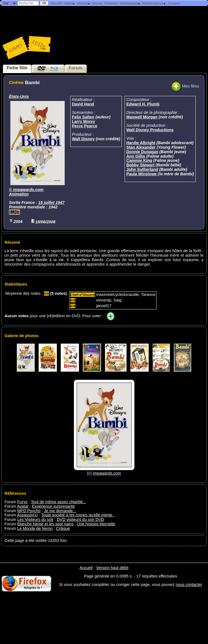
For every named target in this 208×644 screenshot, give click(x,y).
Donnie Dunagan (142, 152)
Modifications (154, 3)
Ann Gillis (136, 156)
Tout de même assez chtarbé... (58, 502)
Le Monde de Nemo (35, 528)
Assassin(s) (27, 515)
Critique (63, 528)
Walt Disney (83, 139)
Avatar (23, 506)
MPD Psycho (29, 511)
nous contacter (189, 585)
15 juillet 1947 (52, 203)
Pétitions (111, 3)
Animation (19, 194)
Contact (174, 3)
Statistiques (130, 3)
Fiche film (17, 68)
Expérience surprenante (53, 506)
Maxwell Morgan (142, 117)
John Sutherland (142, 169)
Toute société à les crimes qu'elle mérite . (78, 515)
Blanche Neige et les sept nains (46, 524)
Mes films (185, 86)
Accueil (56, 3)
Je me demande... (60, 511)
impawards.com (28, 190)
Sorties (84, 3)
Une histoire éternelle (96, 524)
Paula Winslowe (142, 174)
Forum (97, 3)
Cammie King (139, 160)
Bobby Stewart (140, 165)
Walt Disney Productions (150, 130)
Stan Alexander (141, 147)
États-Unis (19, 96)
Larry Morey (83, 121)
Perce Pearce (85, 126)
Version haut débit (112, 568)
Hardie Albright (141, 143)
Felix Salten (83, 117)
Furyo (23, 502)
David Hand (83, 104)
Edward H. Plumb (143, 104)
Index (70, 3)
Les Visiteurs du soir (35, 519)
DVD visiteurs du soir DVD (80, 519)
